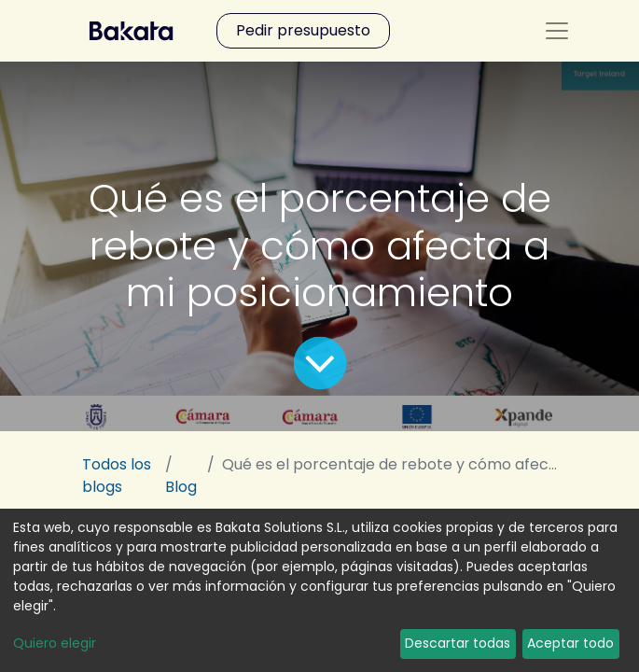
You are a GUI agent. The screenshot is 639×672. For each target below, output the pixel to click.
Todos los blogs (117, 476)
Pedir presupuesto (303, 30)
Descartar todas (458, 643)
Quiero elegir (55, 643)
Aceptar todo (570, 643)
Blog (181, 487)
